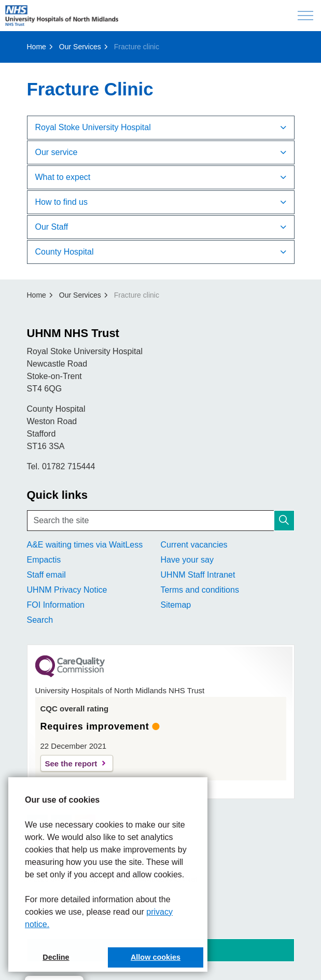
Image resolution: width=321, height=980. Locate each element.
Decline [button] (56, 957)
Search (40, 620)
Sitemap (176, 605)
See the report (71, 764)
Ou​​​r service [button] (57, 152)
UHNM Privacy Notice (67, 590)
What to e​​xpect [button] (63, 177)
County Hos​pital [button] (65, 252)
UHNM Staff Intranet (198, 575)
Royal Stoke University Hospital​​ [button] (93, 127)
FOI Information (56, 605)
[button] (284, 521)
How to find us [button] (61, 202)
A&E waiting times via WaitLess (85, 545)
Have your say (187, 560)
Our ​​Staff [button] (52, 227)
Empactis (44, 560)
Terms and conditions (200, 590)
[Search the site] (161, 521)
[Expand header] (305, 16)
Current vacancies (194, 545)
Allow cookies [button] (156, 957)
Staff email (46, 575)
